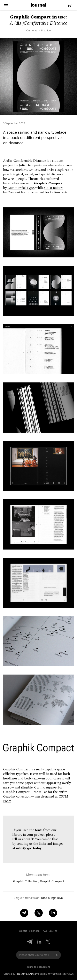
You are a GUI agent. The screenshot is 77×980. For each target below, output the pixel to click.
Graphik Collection (26, 881)
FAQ (44, 931)
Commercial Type (21, 188)
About (23, 931)
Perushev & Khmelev (27, 974)
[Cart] (71, 5)
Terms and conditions (38, 967)
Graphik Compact (48, 183)
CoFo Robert (53, 188)
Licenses (34, 931)
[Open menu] (6, 5)
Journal (38, 5)
